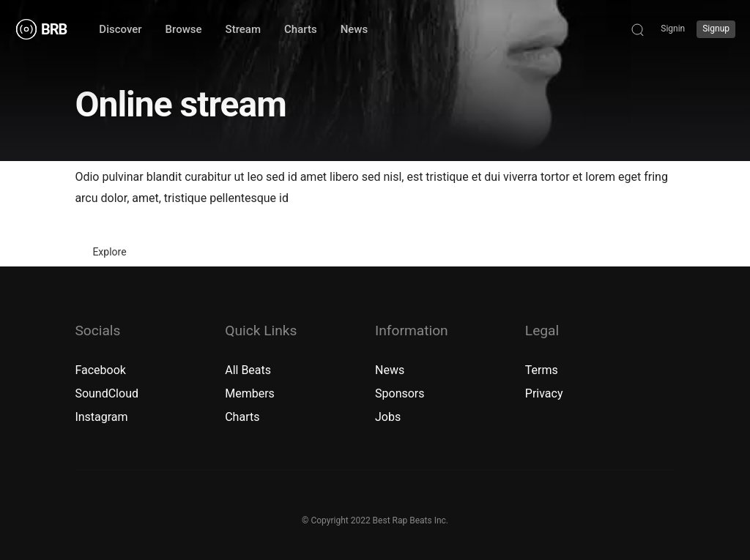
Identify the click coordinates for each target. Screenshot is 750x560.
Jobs (388, 417)
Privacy (544, 393)
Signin (673, 29)
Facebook (100, 370)
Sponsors (400, 393)
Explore (109, 252)
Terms (542, 370)
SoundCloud (107, 393)
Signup (716, 29)
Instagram (101, 417)
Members (250, 393)
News (390, 370)
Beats (256, 370)
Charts (242, 417)
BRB (54, 29)
